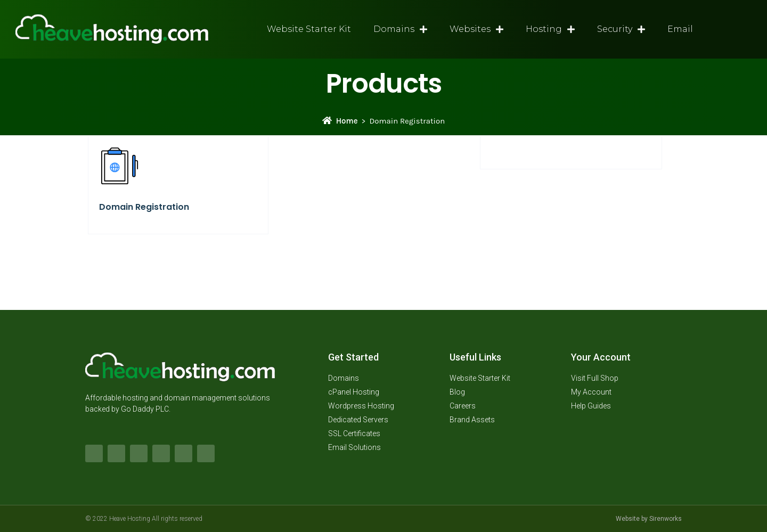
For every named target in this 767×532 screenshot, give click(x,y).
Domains (400, 29)
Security (621, 29)
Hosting (550, 29)
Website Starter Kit (309, 29)
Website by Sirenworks (649, 519)
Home (340, 121)
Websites (476, 29)
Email (680, 29)
